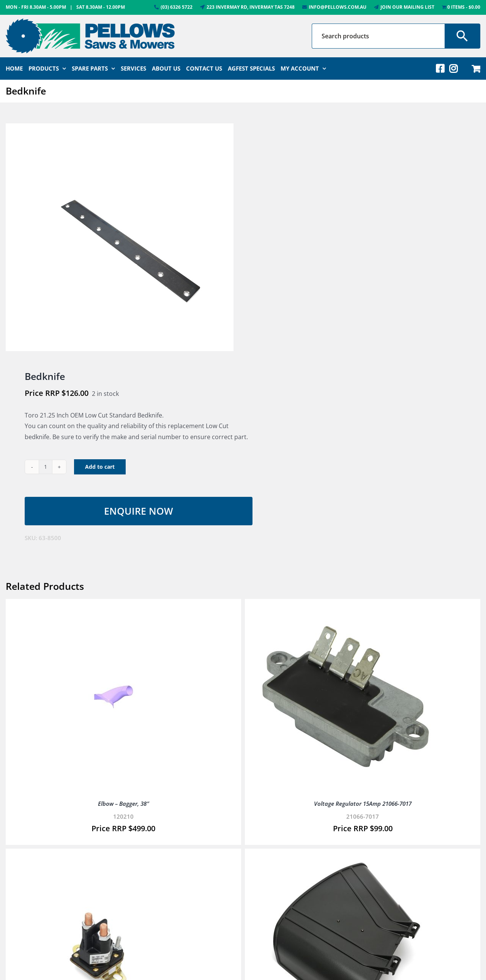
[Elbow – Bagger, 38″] (104, 608)
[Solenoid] (104, 858)
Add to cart (100, 467)
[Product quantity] (46, 467)
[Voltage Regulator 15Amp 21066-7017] (344, 608)
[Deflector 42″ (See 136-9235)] (344, 858)
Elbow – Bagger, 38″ (124, 804)
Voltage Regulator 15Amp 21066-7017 (363, 804)
